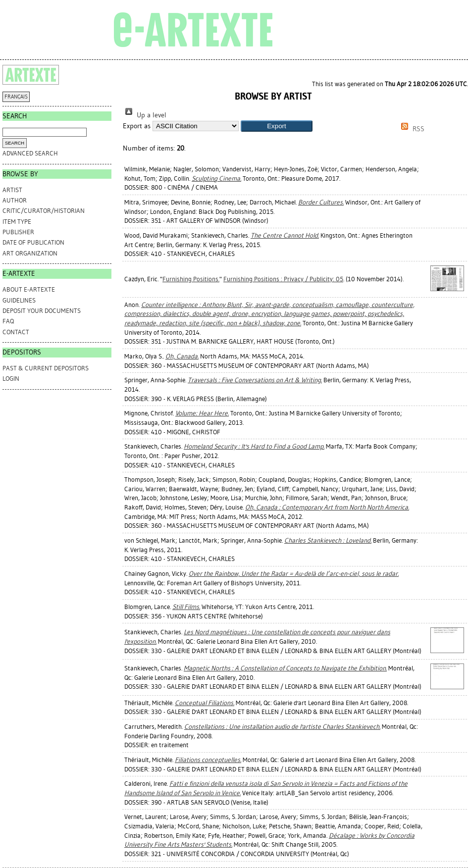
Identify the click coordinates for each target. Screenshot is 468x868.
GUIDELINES (19, 300)
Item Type (17, 222)
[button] (277, 126)
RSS (411, 129)
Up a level (145, 115)
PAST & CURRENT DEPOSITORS (46, 368)
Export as (137, 126)
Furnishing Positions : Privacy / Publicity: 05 (283, 279)
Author (15, 200)
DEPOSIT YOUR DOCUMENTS (42, 311)
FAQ (8, 321)
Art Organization (30, 253)
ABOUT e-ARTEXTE (29, 289)
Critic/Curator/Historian (44, 211)
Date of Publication (33, 242)
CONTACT (16, 332)
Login (11, 379)
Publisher (18, 232)
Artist (12, 190)
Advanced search (30, 153)
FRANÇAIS (16, 97)
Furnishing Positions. (191, 279)
